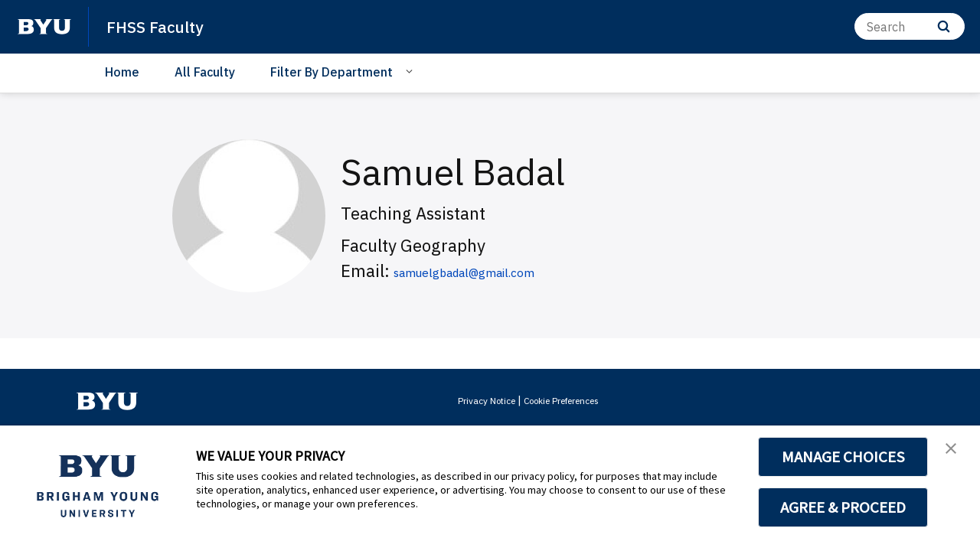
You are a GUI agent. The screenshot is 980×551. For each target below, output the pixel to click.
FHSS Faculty (162, 26)
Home (122, 72)
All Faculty (205, 72)
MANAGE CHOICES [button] (843, 457)
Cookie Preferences (567, 400)
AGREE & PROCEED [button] (843, 507)
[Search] (910, 26)
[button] (955, 453)
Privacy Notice (477, 400)
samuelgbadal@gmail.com (496, 271)
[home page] (44, 27)
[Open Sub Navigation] (412, 71)
